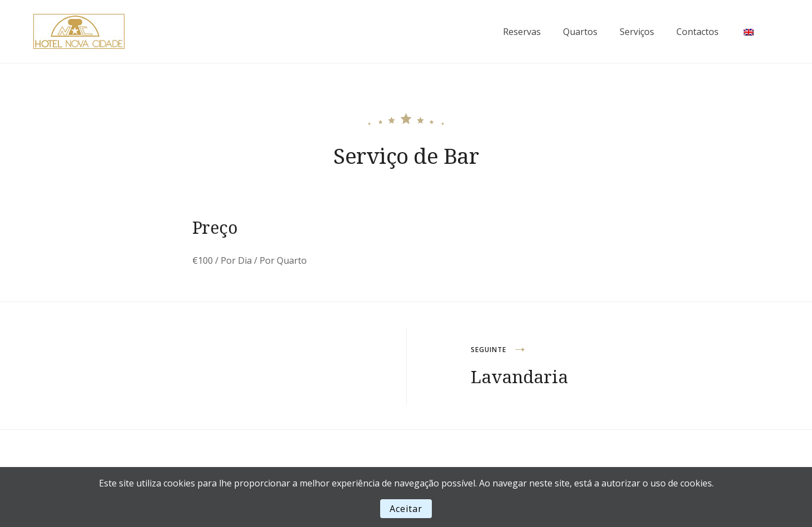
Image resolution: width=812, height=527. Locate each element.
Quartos (580, 32)
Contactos (698, 32)
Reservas (522, 32)
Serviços (637, 32)
